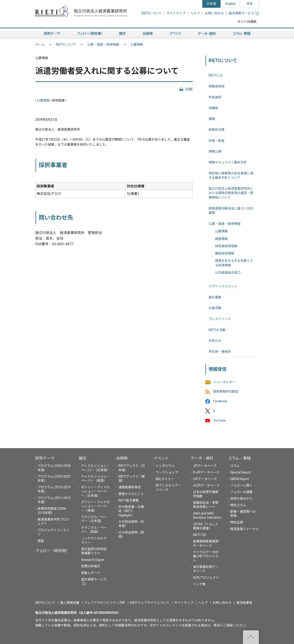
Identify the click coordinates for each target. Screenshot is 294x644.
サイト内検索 (247, 22)
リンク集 (199, 584)
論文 (83, 458)
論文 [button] (122, 34)
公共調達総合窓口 (228, 273)
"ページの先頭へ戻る (251, 637)
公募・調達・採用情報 (103, 45)
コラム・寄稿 (239, 458)
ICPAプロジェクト (206, 578)
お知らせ (215, 341)
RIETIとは (216, 75)
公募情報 (137, 45)
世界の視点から (241, 499)
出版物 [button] (148, 34)
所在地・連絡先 (220, 352)
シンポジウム (165, 466)
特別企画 (237, 522)
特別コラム (238, 505)
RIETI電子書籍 (129, 500)
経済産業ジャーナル (244, 529)
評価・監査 (217, 141)
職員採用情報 (225, 253)
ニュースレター (224, 382)
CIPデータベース (205, 479)
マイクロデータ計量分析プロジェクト (206, 556)
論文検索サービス (244, 13)
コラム (235, 466)
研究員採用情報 (226, 246)
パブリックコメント (223, 286)
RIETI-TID (200, 535)
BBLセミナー (165, 479)
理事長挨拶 (217, 86)
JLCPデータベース (206, 485)
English (230, 4)
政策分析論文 (91, 566)
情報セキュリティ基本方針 (228, 162)
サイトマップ (176, 13)
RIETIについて (151, 13)
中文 (250, 4)
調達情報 (221, 239)
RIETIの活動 (217, 330)
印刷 (189, 89)
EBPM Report (240, 479)
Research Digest (93, 560)
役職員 (213, 108)
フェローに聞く (241, 485)
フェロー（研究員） (53, 551)
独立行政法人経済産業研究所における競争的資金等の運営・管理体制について (231, 193)
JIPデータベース (205, 466)
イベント (161, 458)
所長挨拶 (215, 97)
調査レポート (91, 573)
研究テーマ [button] (52, 34)
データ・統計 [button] (207, 34)
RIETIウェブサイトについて (150, 603)
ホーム (40, 45)
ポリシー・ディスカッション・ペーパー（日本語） (95, 491)
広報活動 (215, 308)
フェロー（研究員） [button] (90, 34)
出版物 (122, 458)
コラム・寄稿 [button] (242, 34)
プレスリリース (220, 319)
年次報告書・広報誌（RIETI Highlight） (131, 511)
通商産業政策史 (130, 487)
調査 (41, 541)
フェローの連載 (241, 492)
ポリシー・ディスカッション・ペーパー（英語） (95, 506)
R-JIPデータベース (206, 472)
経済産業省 (245, 603)
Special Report (240, 472)
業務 (212, 119)
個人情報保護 (70, 603)
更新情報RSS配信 (226, 392)
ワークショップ (167, 472)
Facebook (220, 401)
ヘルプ (195, 13)
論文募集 (215, 297)
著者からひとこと (131, 494)
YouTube (219, 421)
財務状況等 (217, 130)
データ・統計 (202, 458)
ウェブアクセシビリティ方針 (105, 603)
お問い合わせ (214, 13)
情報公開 (215, 151)
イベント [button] (175, 34)
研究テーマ (45, 458)
